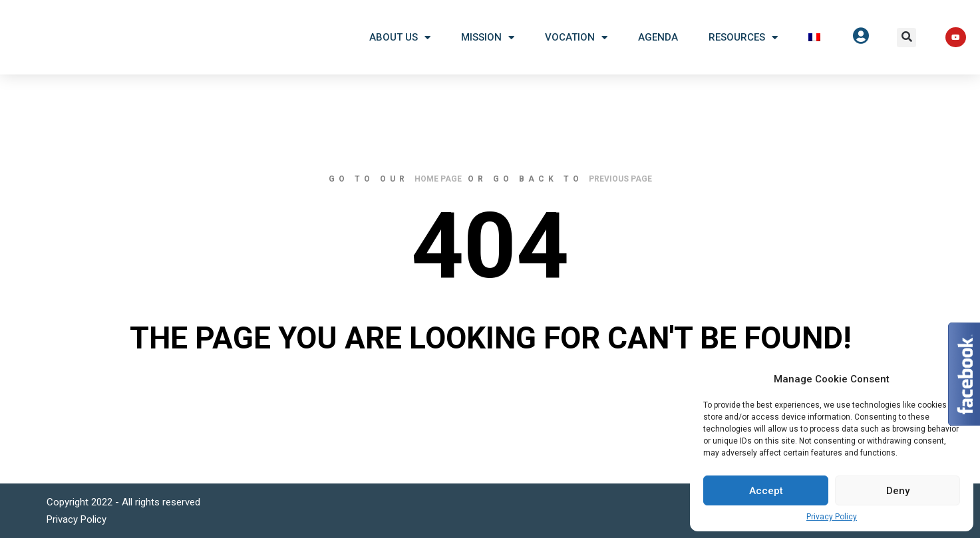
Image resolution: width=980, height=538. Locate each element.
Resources (743, 38)
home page (438, 179)
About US (400, 38)
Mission (488, 38)
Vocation (576, 38)
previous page (620, 179)
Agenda (658, 37)
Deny (898, 491)
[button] (906, 38)
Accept (766, 491)
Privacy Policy (832, 517)
